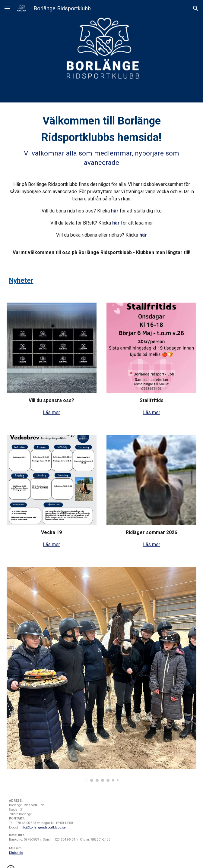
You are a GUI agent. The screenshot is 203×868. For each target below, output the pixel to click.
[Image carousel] (102, 674)
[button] (7, 8)
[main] (102, 184)
